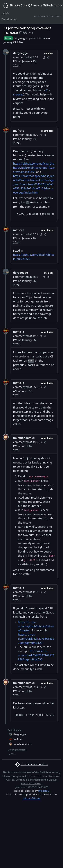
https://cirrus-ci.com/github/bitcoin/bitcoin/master (36, 626)
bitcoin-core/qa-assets (15, 776)
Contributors (9, 19)
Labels (5, 13)
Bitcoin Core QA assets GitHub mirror (32, 6)
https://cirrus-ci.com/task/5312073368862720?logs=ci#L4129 (36, 639)
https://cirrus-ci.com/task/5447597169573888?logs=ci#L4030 (36, 655)
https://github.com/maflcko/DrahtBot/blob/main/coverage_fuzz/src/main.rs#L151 (34, 168)
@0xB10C (44, 791)
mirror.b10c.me (31, 798)
